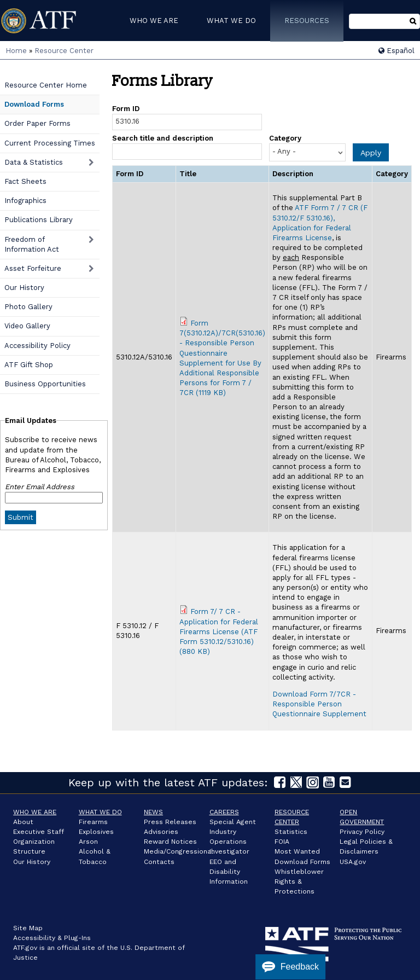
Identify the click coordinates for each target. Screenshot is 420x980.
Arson (88, 842)
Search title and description (163, 138)
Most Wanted (297, 851)
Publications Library (39, 220)
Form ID (126, 109)
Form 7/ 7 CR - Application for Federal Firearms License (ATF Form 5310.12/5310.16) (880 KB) (219, 631)
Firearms (93, 822)
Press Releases (170, 822)
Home (16, 51)
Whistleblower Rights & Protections (299, 882)
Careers (224, 812)
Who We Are (35, 812)
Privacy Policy (362, 832)
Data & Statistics (34, 162)
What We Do (100, 812)
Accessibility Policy (37, 346)
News (153, 812)
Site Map (28, 928)
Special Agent (233, 822)
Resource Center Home (46, 85)
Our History (24, 288)
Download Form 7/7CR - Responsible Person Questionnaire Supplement (319, 704)
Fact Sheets (25, 181)
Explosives (96, 832)
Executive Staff (39, 832)
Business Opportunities (45, 384)
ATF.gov (25, 948)
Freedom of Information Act (32, 244)
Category (285, 138)
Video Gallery (27, 326)
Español (396, 51)
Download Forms (34, 104)
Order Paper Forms (37, 123)
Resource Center (64, 51)
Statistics (291, 832)
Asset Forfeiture (33, 268)
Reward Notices (170, 842)
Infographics (25, 201)
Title (188, 174)
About (23, 822)
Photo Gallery (28, 307)
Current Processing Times (50, 143)
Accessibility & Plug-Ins (52, 938)
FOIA (282, 842)
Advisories (161, 832)
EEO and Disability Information (229, 872)
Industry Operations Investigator (229, 842)
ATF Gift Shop (29, 365)
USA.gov (353, 862)
